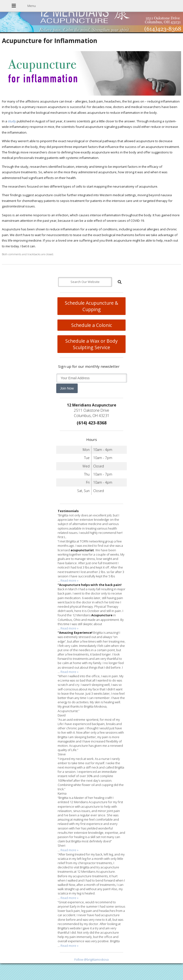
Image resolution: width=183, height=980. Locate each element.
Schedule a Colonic (92, 325)
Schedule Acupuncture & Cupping (91, 306)
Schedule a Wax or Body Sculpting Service (91, 344)
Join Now (67, 388)
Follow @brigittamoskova (91, 959)
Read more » (69, 580)
